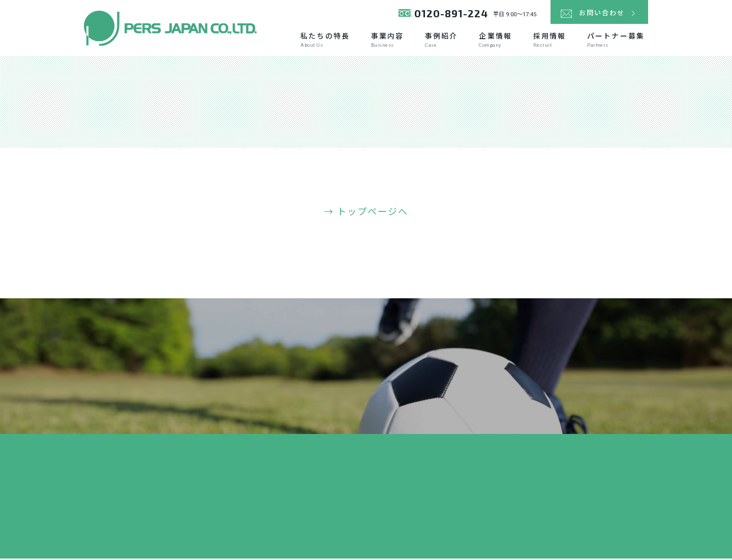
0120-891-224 (444, 15)
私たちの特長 (325, 41)
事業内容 (387, 41)
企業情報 (495, 41)
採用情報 (550, 41)
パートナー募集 (616, 41)
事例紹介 (441, 41)
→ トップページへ (366, 214)
